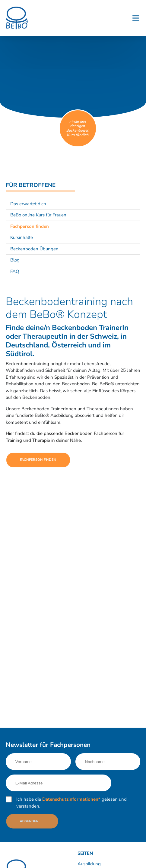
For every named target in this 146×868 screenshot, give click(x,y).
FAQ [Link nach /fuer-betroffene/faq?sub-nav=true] (15, 271)
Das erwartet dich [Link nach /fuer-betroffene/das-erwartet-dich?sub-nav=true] (28, 204)
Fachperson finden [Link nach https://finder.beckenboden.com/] (38, 460)
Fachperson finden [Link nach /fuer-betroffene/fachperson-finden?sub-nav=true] (30, 226)
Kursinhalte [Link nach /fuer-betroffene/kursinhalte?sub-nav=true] (22, 237)
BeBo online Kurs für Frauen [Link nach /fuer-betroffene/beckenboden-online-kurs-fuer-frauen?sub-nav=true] (38, 215)
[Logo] (17, 18)
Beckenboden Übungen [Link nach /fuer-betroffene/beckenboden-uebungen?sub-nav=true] (34, 249)
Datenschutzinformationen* (71, 799)
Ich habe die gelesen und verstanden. (71, 803)
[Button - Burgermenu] (136, 18)
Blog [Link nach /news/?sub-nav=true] (15, 260)
